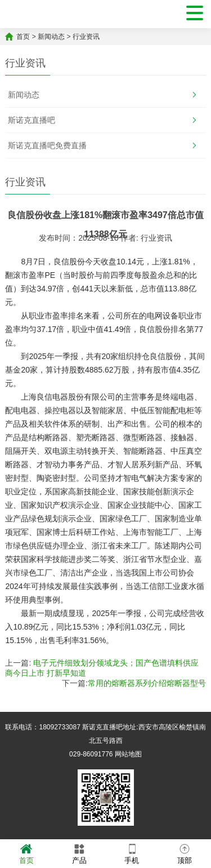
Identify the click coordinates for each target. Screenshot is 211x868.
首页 (23, 37)
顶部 (185, 853)
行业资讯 (86, 37)
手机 (132, 853)
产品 (79, 853)
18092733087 (59, 727)
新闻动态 (51, 37)
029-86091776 (91, 754)
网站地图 (128, 754)
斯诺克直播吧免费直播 (47, 145)
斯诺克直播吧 (32, 120)
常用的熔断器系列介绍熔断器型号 (147, 683)
